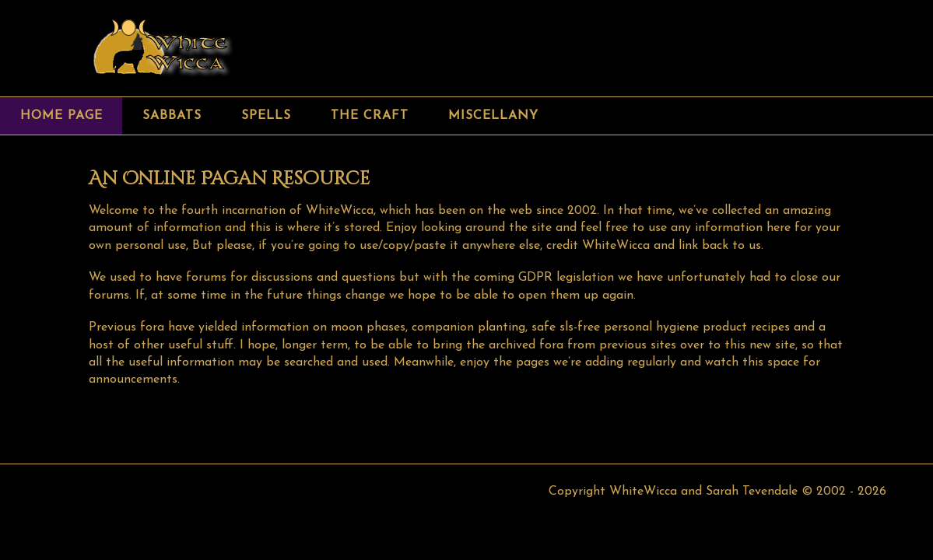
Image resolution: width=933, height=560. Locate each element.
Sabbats (172, 116)
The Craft (370, 116)
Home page (61, 116)
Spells (266, 116)
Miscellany (493, 116)
